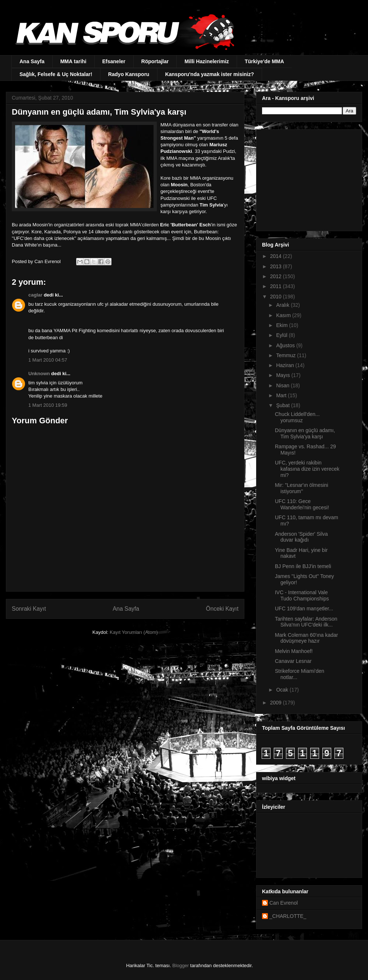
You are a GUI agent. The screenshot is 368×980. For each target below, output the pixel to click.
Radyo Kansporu (129, 74)
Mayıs (284, 375)
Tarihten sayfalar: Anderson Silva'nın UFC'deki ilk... (306, 622)
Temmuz (286, 355)
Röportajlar (155, 61)
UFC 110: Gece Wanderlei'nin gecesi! (302, 504)
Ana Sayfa (32, 61)
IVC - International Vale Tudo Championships (302, 595)
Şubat (283, 405)
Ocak (283, 690)
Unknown (39, 374)
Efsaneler (114, 61)
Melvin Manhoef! (294, 651)
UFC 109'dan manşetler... (304, 609)
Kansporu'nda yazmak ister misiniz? (210, 74)
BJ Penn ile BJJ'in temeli (303, 566)
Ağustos (286, 345)
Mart (282, 395)
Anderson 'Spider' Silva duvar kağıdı (301, 537)
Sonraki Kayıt (29, 609)
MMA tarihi (73, 61)
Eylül (282, 335)
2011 (277, 286)
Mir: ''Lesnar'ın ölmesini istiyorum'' (302, 488)
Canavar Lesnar (293, 661)
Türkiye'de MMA (264, 61)
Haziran (286, 365)
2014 (277, 256)
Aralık (283, 305)
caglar (35, 295)
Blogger (181, 965)
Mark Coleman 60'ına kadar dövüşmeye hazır (307, 638)
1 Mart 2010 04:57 (48, 360)
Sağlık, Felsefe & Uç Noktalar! (56, 74)
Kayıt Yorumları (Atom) (134, 632)
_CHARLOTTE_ (288, 916)
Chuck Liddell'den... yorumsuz (297, 417)
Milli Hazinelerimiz (207, 61)
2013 (277, 266)
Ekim (282, 325)
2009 (277, 703)
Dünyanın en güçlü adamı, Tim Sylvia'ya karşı (305, 433)
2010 (277, 297)
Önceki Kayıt (222, 609)
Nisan (283, 385)
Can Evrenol (284, 903)
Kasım (284, 315)
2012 (277, 276)
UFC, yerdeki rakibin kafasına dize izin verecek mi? (307, 469)
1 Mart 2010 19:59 (48, 405)
